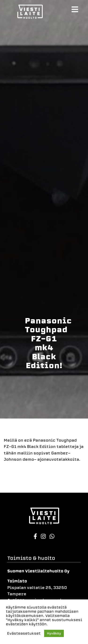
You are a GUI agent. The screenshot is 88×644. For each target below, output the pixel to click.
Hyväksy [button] (54, 633)
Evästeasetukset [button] (24, 633)
